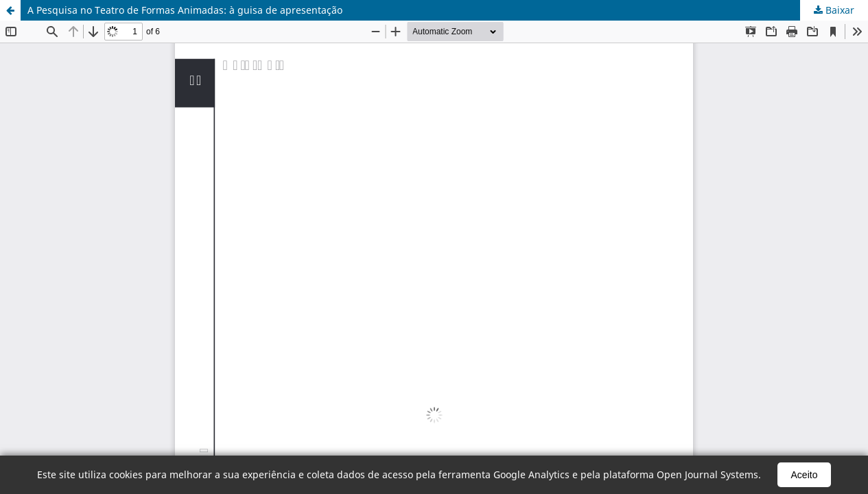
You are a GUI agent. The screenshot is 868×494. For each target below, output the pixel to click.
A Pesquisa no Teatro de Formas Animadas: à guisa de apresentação (185, 10)
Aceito (805, 475)
